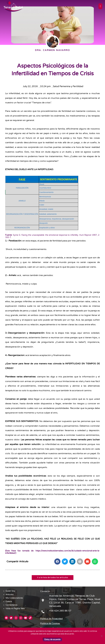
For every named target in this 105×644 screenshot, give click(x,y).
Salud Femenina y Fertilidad (68, 86)
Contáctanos (11, 605)
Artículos (10, 595)
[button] (57, 561)
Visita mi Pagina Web (15, 609)
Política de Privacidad (51, 619)
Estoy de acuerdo (52, 640)
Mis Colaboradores (14, 598)
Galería (9, 602)
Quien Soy (10, 591)
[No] (102, 636)
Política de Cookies (50, 623)
